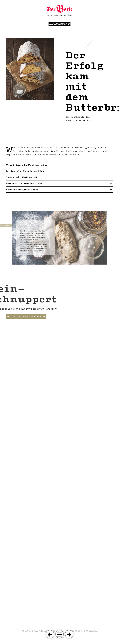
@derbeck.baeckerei (83, 631)
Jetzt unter (14, 316)
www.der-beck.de (34, 316)
